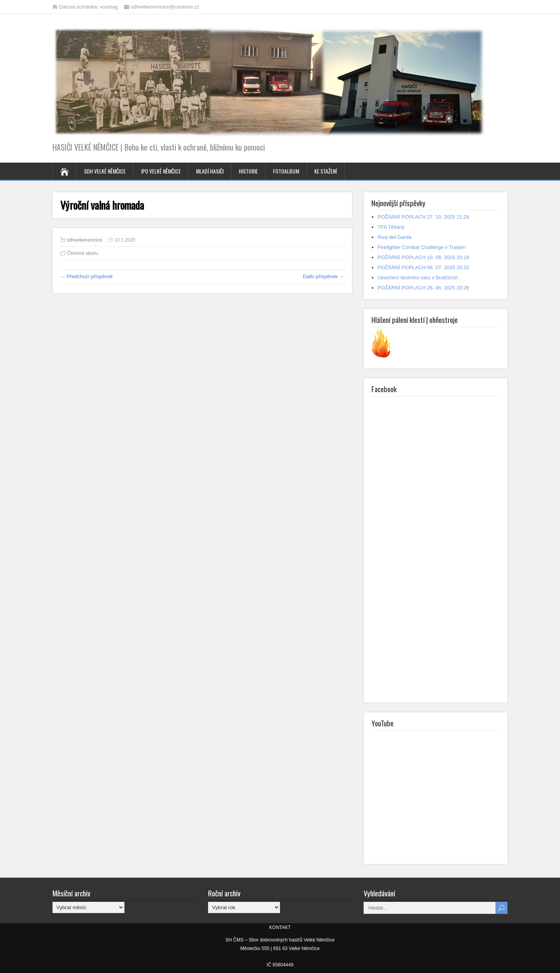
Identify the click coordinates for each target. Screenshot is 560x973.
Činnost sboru (82, 253)
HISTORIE (248, 171)
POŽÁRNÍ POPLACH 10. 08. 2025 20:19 (423, 257)
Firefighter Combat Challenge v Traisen (422, 247)
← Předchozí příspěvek (87, 276)
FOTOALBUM (286, 171)
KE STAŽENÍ (325, 171)
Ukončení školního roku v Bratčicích (418, 278)
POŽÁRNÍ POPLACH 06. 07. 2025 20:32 (423, 267)
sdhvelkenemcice (84, 240)
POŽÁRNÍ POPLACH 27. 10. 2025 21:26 (423, 217)
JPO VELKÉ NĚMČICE (161, 171)
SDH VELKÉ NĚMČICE (105, 171)
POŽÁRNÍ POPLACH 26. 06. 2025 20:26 (423, 288)
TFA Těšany (391, 227)
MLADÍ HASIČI (210, 171)
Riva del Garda (395, 237)
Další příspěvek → (324, 276)
